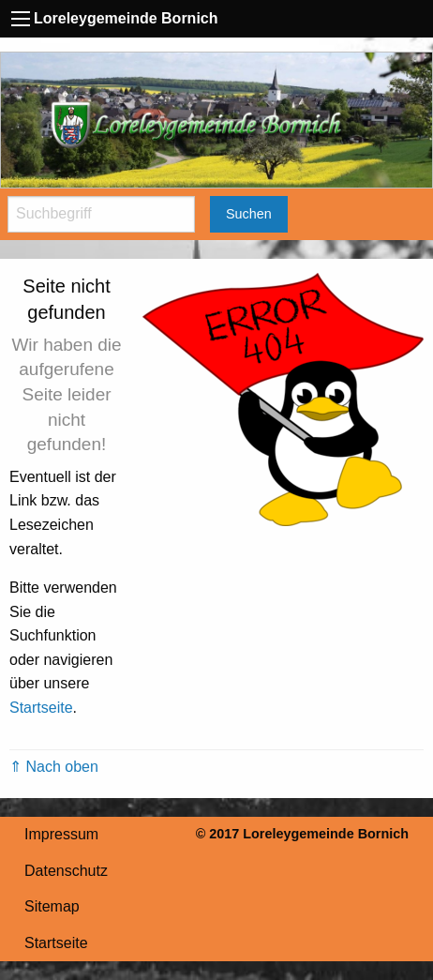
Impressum (61, 834)
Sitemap (52, 906)
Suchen (249, 214)
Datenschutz (66, 871)
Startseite (41, 708)
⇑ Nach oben (54, 767)
